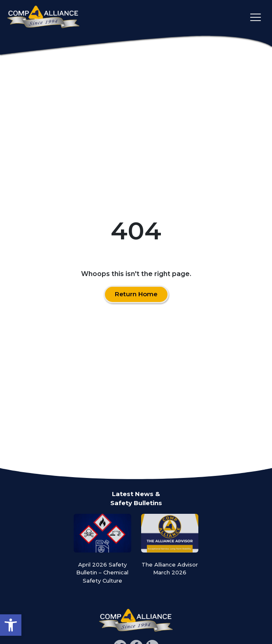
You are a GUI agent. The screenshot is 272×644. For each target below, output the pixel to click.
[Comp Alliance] (43, 18)
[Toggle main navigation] (256, 17)
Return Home (136, 294)
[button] (11, 625)
